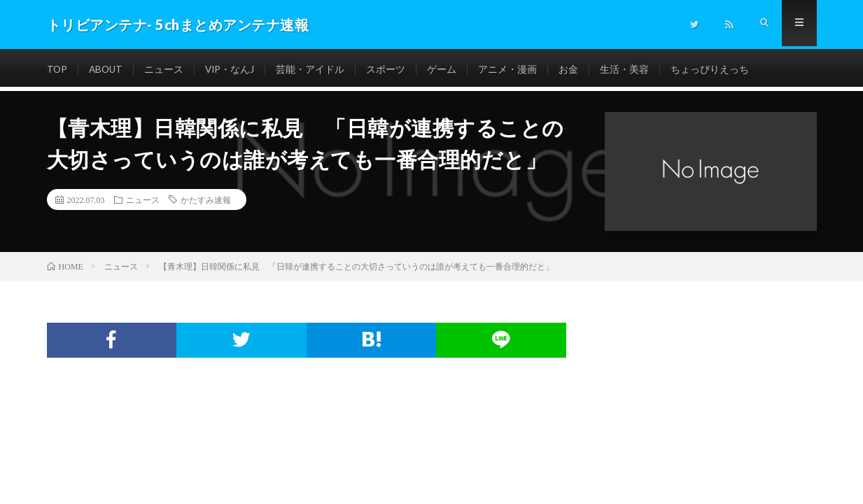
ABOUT (107, 70)
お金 (573, 70)
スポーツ (390, 70)
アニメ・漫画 (512, 70)
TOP (57, 70)
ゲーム (446, 70)
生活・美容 (629, 70)
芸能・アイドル (314, 70)
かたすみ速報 (206, 199)
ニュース (167, 70)
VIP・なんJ (233, 70)
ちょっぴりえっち (714, 70)
